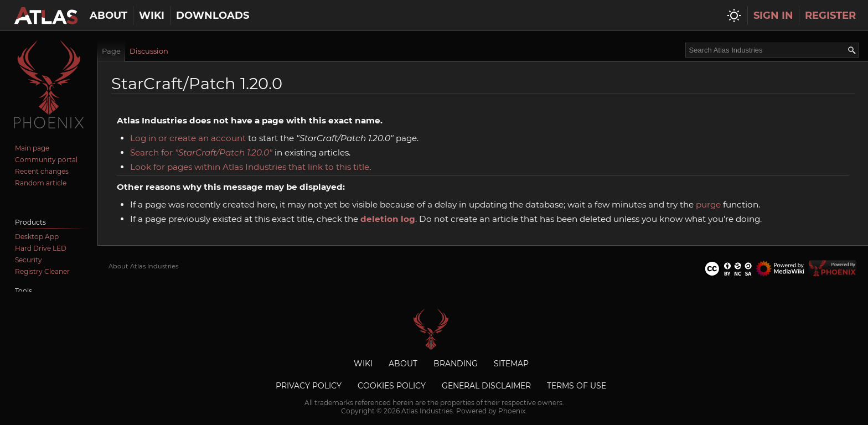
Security (29, 260)
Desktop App (37, 237)
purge (708, 204)
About (108, 15)
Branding (456, 364)
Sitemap (511, 364)
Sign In (773, 15)
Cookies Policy (392, 386)
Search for (201, 152)
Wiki (152, 15)
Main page (32, 148)
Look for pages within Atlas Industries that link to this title (250, 167)
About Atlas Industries (143, 266)
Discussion (149, 51)
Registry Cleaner (42, 271)
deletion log (388, 219)
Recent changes (42, 171)
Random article (41, 183)
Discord (28, 200)
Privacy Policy (309, 386)
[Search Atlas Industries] (772, 50)
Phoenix (512, 411)
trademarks (334, 403)
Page (111, 51)
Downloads (213, 15)
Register (830, 15)
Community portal (46, 160)
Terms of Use (577, 386)
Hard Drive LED (41, 248)
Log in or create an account (188, 138)
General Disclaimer (486, 386)
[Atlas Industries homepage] (45, 15)
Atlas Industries (434, 329)
